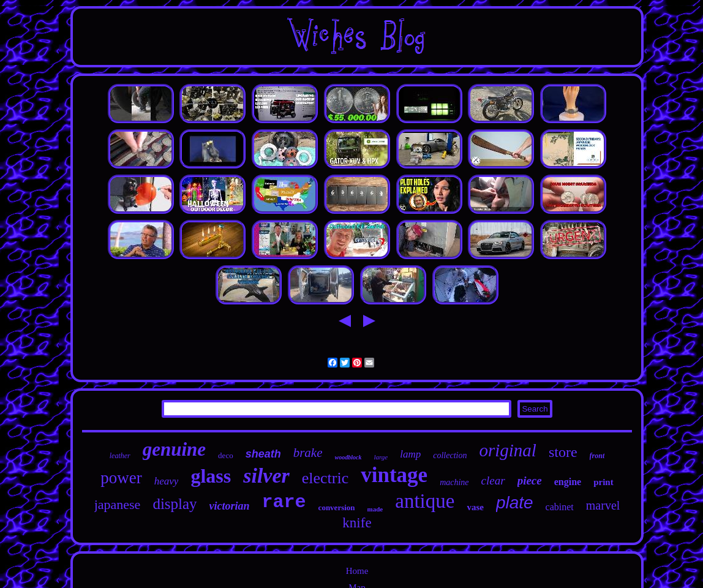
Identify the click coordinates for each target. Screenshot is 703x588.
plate (515, 503)
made (375, 509)
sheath (263, 454)
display (175, 504)
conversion (337, 507)
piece (530, 481)
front (597, 456)
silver (266, 476)
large (381, 457)
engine (568, 482)
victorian (230, 506)
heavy (167, 481)
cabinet (560, 507)
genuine (174, 449)
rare (284, 502)
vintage (394, 475)
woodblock (348, 457)
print (603, 482)
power (121, 478)
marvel (603, 505)
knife (357, 523)
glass (211, 476)
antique (425, 501)
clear (493, 481)
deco (226, 455)
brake (308, 453)
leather (120, 456)
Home (357, 571)
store (563, 452)
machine (454, 482)
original (507, 450)
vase (475, 507)
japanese (118, 504)
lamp (410, 454)
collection (450, 455)
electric (325, 478)
